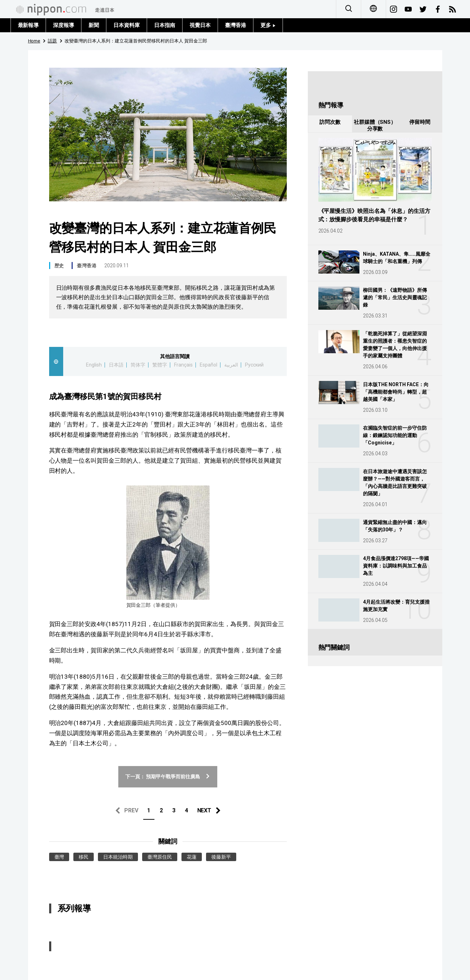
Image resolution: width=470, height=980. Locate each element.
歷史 (59, 266)
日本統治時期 (118, 857)
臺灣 (59, 857)
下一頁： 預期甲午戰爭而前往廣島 (168, 777)
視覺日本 (200, 25)
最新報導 (28, 25)
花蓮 (192, 857)
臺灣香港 (236, 25)
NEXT (204, 810)
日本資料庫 (127, 25)
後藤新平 (221, 857)
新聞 (94, 25)
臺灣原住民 (160, 857)
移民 (84, 857)
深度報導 (64, 25)
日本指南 (165, 25)
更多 (268, 25)
